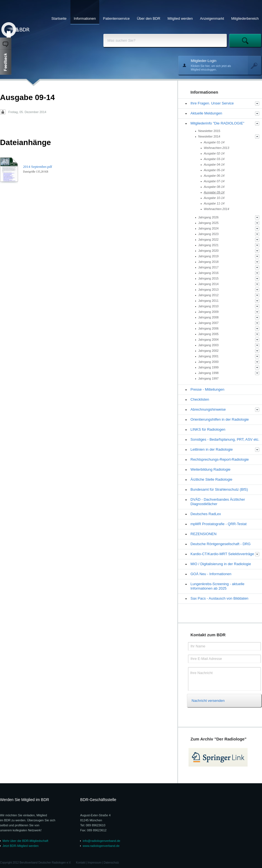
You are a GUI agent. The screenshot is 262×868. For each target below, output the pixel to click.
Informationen (85, 18)
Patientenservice (116, 18)
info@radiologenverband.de (101, 841)
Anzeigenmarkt (212, 18)
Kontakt (81, 863)
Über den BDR (149, 18)
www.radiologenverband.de (101, 846)
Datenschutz (111, 863)
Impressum (94, 863)
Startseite (59, 18)
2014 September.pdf (38, 167)
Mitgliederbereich (245, 18)
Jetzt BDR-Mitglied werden (21, 846)
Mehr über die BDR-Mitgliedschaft (25, 841)
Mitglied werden (180, 18)
